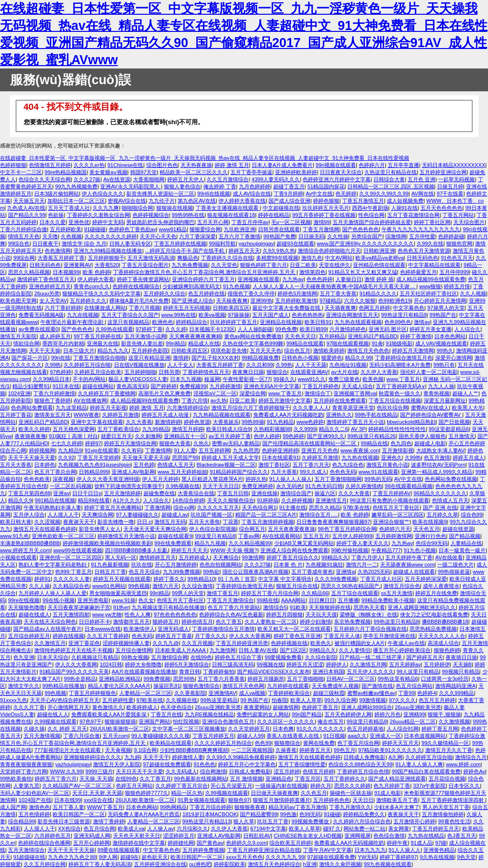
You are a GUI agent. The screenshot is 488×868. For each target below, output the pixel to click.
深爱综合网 (253, 393)
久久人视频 (473, 293)
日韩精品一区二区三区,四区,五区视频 (391, 186)
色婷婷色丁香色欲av (133, 229)
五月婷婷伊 (437, 664)
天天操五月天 (29, 201)
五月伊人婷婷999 (352, 536)
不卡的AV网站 (89, 379)
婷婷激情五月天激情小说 (126, 536)
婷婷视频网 (42, 450)
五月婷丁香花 (16, 415)
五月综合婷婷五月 (29, 636)
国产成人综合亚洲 (289, 201)
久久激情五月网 (368, 664)
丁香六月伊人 (367, 557)
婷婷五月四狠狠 (284, 614)
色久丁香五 (229, 622)
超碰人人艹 (465, 393)
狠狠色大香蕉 (175, 443)
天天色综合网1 (259, 507)
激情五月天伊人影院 (117, 764)
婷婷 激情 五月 (232, 165)
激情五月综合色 (402, 586)
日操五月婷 (450, 186)
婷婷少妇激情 (316, 622)
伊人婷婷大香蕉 (96, 279)
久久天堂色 (224, 265)
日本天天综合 (53, 657)
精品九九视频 (210, 543)
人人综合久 (467, 329)
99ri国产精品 (307, 714)
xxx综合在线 (98, 800)
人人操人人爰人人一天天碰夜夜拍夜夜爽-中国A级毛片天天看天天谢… (335, 286)
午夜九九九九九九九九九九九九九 (421, 229)
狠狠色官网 (459, 244)
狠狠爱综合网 (205, 229)
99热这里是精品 (219, 700)
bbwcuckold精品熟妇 (411, 422)
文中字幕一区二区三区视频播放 (189, 729)
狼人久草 (244, 821)
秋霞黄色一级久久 (400, 393)
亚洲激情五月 (331, 500)
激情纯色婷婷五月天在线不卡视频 (73, 650)
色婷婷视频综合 (151, 215)
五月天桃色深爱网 (74, 429)
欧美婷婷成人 (142, 707)
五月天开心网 (213, 222)
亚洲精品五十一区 (185, 436)
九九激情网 (223, 650)
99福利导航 (222, 244)
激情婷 (181, 358)
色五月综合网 (99, 829)
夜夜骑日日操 (461, 657)
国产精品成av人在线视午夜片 (48, 629)
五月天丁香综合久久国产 (130, 315)
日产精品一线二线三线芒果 (371, 657)
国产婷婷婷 (164, 386)
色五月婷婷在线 (206, 293)
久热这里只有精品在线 (391, 172)
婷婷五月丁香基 (174, 636)
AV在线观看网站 (281, 536)
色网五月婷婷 (374, 308)
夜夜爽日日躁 (248, 372)
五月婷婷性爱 (118, 700)
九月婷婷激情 (225, 386)
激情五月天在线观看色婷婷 (45, 529)
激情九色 (312, 258)
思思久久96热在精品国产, (351, 586)
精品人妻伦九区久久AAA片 (119, 686)
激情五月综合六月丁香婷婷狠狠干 (251, 408)
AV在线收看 (449, 557)
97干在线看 (450, 194)
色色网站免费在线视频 (451, 479)
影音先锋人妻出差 (142, 343)
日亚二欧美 (303, 265)
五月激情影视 (398, 450)
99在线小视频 (58, 600)
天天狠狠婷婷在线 (330, 607)
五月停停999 (455, 272)
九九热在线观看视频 (358, 322)
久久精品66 (315, 593)
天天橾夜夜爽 (232, 301)
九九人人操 (441, 386)
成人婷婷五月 (55, 336)
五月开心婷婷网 (91, 843)
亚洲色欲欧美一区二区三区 (63, 536)
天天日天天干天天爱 (139, 771)
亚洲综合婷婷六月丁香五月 (203, 279)
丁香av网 (249, 536)
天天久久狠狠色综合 (231, 500)
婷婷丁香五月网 (440, 729)
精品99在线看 (94, 500)
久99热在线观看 (114, 329)
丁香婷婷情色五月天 (206, 372)
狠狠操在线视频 (175, 208)
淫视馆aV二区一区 (215, 393)
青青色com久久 (92, 286)
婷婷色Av (474, 771)
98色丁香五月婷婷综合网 (347, 529)
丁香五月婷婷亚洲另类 (242, 643)
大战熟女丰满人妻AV (440, 450)
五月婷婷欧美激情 (296, 301)
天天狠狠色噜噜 (26, 607)
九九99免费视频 (182, 572)
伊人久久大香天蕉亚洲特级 (108, 479)
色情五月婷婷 (318, 771)
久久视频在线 (182, 700)
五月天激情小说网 (145, 336)
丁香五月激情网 (321, 229)
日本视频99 (66, 272)
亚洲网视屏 (358, 836)
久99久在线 (430, 244)
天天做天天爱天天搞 (146, 458)
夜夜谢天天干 (79, 522)
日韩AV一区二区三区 (351, 679)
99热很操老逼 (454, 572)
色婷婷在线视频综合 (136, 286)
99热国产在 (443, 315)
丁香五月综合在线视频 (395, 400)
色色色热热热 (307, 315)
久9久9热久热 (279, 251)
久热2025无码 (374, 572)
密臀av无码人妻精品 (236, 443)
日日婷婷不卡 (95, 622)
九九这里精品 (71, 408)
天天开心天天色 (158, 236)
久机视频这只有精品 (95, 657)
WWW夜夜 (86, 415)
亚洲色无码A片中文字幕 (272, 386)
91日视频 (334, 736)
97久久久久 (402, 700)
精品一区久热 (187, 793)
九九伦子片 (162, 201)
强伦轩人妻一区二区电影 (429, 372)
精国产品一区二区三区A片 (266, 515)
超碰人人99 (250, 736)
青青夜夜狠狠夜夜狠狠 (26, 764)
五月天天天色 (266, 351)
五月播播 (348, 600)
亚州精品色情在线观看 (379, 265)
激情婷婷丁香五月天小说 (355, 422)
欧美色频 (373, 379)
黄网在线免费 (319, 743)
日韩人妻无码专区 (130, 244)
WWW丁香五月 (105, 807)
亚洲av (61, 493)
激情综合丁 (318, 393)
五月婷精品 (332, 336)
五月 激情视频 (246, 779)
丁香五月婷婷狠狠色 (92, 693)
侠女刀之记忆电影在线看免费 (434, 614)
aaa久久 (358, 736)
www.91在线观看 (378, 472)
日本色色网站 (450, 336)
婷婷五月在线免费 (436, 593)
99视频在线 (270, 664)
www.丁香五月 (403, 379)
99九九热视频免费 (76, 186)
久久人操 (39, 586)
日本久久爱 (53, 222)
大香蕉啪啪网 (149, 179)
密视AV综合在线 (127, 201)
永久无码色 (289, 486)
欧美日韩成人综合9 (229, 429)
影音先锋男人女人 (100, 529)
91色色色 (205, 764)
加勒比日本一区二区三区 (76, 201)
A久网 (395, 757)
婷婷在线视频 (68, 636)
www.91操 (124, 600)
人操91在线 (404, 208)
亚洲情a (345, 572)
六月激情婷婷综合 (188, 408)
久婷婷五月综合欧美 (98, 372)
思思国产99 (185, 458)
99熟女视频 (134, 657)
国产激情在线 (377, 686)
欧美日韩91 (318, 322)
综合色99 (472, 515)
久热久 (201, 443)
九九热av (293, 279)
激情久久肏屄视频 (340, 864)
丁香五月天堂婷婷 (98, 458)
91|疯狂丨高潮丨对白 (73, 436)
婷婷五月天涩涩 (305, 664)
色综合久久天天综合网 (45, 179)
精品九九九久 (113, 351)
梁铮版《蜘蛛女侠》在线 (368, 614)
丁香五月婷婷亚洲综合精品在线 (264, 850)
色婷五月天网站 (134, 786)
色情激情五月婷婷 (50, 165)
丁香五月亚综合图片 (145, 265)
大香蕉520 (107, 265)
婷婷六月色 (388, 714)
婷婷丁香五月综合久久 (293, 557)
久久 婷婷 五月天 (67, 729)
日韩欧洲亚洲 (379, 251)
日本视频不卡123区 (212, 329)
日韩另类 (169, 372)
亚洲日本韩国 (328, 672)
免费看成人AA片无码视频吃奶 (288, 415)
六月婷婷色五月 (53, 836)
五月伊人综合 (29, 515)
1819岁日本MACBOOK (210, 814)
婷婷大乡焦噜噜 (143, 664)
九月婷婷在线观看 (288, 686)
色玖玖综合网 (392, 408)
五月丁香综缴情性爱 (302, 764)
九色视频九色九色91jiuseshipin (94, 465)
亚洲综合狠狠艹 (391, 522)
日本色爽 (283, 729)
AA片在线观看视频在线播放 (144, 672)
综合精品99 (21, 821)
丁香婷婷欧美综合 (289, 693)
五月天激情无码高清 (151, 258)
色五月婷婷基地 (365, 729)
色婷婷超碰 (451, 236)
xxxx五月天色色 (244, 857)
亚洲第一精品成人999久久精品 (437, 472)
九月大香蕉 (284, 472)
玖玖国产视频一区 (211, 515)
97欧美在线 (356, 507)
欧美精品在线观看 (171, 743)
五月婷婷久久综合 (164, 293)
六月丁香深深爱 (197, 236)
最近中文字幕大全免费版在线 (287, 308)
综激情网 (396, 236)
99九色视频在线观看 (388, 864)
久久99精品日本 (51, 379)
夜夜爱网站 (257, 707)
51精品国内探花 (326, 186)
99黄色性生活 (454, 821)
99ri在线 (61, 358)
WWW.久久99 (66, 771)
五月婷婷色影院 (150, 351)
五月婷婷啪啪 (140, 372)
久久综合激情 (197, 586)
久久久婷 (176, 329)
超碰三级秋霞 (329, 693)
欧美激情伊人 (139, 629)
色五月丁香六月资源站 (234, 607)
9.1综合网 (146, 750)
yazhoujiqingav (256, 244)
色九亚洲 (24, 657)
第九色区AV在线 (197, 201)
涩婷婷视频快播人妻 (126, 643)
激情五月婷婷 (188, 429)
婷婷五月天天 (244, 251)
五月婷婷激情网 (394, 536)
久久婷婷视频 (297, 500)
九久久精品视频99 (250, 543)
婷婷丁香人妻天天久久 (363, 543)
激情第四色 (312, 272)
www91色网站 (109, 586)
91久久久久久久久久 (320, 729)
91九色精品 (280, 422)
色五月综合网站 (414, 686)
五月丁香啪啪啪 (305, 679)
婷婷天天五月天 (400, 743)
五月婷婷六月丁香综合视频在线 (370, 629)
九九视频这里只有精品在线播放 (168, 607)
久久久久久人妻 (72, 579)
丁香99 (406, 693)
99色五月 (344, 750)
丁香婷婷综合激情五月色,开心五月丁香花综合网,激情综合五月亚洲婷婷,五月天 (205, 272)
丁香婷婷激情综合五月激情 (223, 629)
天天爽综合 (226, 557)
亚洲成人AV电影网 (133, 472)
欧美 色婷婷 (96, 272)
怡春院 (280, 700)
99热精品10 (201, 579)
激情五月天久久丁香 (449, 750)
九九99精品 (155, 429)
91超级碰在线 (29, 857)
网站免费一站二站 (364, 829)
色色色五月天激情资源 (424, 251)
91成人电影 (388, 793)
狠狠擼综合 (287, 743)
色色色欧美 (37, 479)
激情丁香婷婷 (109, 821)
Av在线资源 (117, 179)
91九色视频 (236, 286)
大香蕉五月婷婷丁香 (61, 258)
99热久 (445, 351)
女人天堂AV (53, 301)
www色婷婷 (310, 422)
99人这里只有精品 (418, 672)
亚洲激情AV (222, 693)
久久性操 (338, 236)
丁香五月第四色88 (29, 493)
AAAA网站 (294, 600)
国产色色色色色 (360, 229)
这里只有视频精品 (128, 322)
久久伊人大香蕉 (379, 372)
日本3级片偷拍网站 (57, 194)
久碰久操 (34, 729)
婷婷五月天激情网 (413, 351)
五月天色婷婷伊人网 (348, 714)
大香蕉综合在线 (196, 493)
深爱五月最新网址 (445, 400)
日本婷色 (45, 465)
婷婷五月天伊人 (186, 179)
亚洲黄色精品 (439, 850)
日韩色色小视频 (300, 358)
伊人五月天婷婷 (160, 479)
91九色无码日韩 (324, 486)
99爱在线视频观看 (119, 850)
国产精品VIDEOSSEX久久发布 (273, 672)
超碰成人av (175, 515)
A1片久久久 (126, 500)
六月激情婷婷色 (348, 329)
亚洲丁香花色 (84, 643)
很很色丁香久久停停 (251, 293)
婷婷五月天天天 (189, 550)
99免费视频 (157, 679)
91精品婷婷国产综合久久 (239, 472)
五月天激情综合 (26, 850)
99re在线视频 (24, 600)
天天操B (462, 664)
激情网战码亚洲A (455, 686)
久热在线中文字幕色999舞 (253, 343)
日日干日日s (87, 493)
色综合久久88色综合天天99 (360, 764)
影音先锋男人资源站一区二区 (160, 194)
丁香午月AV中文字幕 (327, 850)
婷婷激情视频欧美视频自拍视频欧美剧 (107, 543)
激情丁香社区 (274, 465)
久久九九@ (166, 643)
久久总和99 (259, 365)
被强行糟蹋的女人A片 (360, 643)
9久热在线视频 (437, 857)
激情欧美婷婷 (329, 351)
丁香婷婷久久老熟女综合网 (98, 215)
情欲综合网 (26, 343)
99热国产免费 (279, 236)
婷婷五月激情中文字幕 (285, 400)
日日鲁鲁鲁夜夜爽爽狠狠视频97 (333, 522)
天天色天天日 (300, 336)
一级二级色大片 (455, 565)
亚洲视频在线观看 (258, 279)
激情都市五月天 (131, 622)
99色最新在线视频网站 (200, 779)
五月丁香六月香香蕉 (221, 679)
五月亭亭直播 (403, 165)
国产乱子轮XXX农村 (215, 358)
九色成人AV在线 (26, 208)
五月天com (115, 736)
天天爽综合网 (97, 515)
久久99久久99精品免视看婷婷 (241, 757)
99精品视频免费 (260, 358)
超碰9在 (129, 857)
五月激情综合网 (169, 657)
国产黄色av (210, 843)
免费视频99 (193, 386)
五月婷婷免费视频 (203, 850)
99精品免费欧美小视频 (388, 600)
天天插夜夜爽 (340, 308)
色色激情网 (58, 251)
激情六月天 (166, 586)
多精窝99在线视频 (277, 258)
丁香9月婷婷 (288, 194)
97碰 (441, 843)
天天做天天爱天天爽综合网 (155, 529)
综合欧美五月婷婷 (290, 843)
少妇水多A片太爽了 (397, 807)
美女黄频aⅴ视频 (108, 172)
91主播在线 (293, 507)
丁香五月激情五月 (363, 201)
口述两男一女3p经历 (445, 679)
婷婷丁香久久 (169, 579)
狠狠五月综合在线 (297, 586)
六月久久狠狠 (360, 301)
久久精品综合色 (71, 586)
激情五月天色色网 (243, 686)
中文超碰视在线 (281, 208)
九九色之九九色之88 (72, 857)
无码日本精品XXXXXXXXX (454, 165)
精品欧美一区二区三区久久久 (194, 172)
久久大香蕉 (139, 422)
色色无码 (142, 636)
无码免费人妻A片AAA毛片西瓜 (144, 814)
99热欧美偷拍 (16, 779)
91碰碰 (332, 814)
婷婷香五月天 (315, 750)
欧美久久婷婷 (34, 429)
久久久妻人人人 (311, 408)
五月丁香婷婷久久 (344, 779)
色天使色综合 (176, 707)
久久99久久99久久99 (384, 194)
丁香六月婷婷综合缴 (24, 229)
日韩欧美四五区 (231, 308)
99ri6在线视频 (214, 194)
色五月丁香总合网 (55, 472)
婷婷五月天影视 (108, 408)
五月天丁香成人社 (69, 208)
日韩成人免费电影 (364, 757)
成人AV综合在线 (252, 194)
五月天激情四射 (71, 614)
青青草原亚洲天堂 (353, 408)
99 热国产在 (255, 700)
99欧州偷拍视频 (350, 550)
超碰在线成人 (34, 614)
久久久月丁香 (29, 707)
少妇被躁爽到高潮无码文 (191, 286)
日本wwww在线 (103, 629)
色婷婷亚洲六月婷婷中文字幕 (337, 179)
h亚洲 (310, 864)
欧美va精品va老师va (379, 258)
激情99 (322, 222)
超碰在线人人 (53, 714)
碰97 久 (332, 829)
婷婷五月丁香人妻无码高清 (100, 864)
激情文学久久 (24, 686)
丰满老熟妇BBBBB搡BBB (30, 543)
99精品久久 (335, 557)
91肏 (377, 343)
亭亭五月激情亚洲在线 (389, 636)
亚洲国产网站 (154, 722)
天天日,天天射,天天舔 (97, 793)
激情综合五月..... (319, 515)
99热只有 (444, 365)
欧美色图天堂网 (18, 301)
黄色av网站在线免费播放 (253, 336)
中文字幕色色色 (161, 850)
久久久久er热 (89, 165)
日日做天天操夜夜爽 (274, 793)
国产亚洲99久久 (325, 436)
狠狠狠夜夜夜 (250, 807)
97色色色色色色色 (175, 614)
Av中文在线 (320, 194)
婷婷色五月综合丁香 (238, 657)
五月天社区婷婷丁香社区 (428, 293)
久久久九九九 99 (285, 857)
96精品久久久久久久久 (440, 493)
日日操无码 (311, 236)
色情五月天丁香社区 (396, 507)
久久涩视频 (47, 522)
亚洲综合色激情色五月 (228, 722)
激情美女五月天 (53, 415)
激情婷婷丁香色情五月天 (46, 279)
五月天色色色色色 (441, 208)
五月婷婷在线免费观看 (340, 400)
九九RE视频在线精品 (210, 714)
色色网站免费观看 (32, 408)
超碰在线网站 (98, 386)
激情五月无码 (170, 522)
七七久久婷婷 (67, 443)
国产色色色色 (77, 329)
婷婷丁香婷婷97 (398, 857)
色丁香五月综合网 (358, 743)
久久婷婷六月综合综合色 (362, 821)
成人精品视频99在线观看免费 (431, 279)
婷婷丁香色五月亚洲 (297, 636)
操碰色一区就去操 (351, 793)
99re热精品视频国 (66, 172)
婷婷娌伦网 (181, 843)
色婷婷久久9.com (246, 843)
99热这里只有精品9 (404, 315)
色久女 (146, 600)
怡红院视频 (186, 722)
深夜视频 (63, 479)
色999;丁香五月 (73, 572)
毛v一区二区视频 (291, 222)
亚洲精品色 (279, 779)
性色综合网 (371, 215)
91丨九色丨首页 (236, 579)
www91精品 (173, 229)
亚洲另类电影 (93, 600)
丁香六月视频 (144, 308)
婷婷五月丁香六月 (56, 779)
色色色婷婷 (320, 279)
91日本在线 (66, 386)
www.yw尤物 (107, 614)
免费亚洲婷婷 (258, 486)
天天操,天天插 (96, 779)
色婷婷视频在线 (289, 643)
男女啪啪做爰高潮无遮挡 (118, 593)
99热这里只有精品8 (396, 622)
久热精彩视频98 (272, 429)
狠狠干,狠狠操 (444, 714)
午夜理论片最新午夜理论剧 (72, 322)
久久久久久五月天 (218, 507)
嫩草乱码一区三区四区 (398, 515)
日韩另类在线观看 (279, 229)
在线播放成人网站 (105, 308)
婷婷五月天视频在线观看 (122, 579)
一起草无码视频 (456, 179)
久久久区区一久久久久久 (286, 722)
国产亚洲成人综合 (192, 301)
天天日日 (363, 800)
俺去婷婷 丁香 (220, 186)
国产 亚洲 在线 (440, 507)
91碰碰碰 (95, 229)
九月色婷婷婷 (255, 186)
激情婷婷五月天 (158, 557)
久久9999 (305, 429)
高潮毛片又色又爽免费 (164, 393)
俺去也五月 (330, 722)
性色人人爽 (138, 614)
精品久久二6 (333, 429)
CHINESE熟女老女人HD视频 (308, 836)
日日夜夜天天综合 (341, 172)
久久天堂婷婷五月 (249, 729)
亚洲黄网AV (77, 265)
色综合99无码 (432, 543)
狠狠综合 (277, 372)
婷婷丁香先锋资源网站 (143, 279)
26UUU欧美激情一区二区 (120, 729)
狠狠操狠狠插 (120, 722)
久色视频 (71, 236)
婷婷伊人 (336, 664)
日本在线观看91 (280, 458)
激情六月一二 (362, 565)
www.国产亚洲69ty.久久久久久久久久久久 (365, 244)
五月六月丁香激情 (239, 236)
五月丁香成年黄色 (312, 572)
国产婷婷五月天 (425, 657)
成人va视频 (252, 693)
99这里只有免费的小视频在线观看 (389, 500)
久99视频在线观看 (55, 722)
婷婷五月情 (457, 286)
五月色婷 (144, 465)
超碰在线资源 (458, 529)
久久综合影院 (321, 657)
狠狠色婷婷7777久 (147, 793)
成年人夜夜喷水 (441, 586)
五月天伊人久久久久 (370, 672)
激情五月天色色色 (368, 351)
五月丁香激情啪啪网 (338, 479)
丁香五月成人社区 (381, 579)
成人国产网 (13, 807)
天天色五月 (426, 529)
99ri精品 (176, 343)
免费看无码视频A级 (41, 315)
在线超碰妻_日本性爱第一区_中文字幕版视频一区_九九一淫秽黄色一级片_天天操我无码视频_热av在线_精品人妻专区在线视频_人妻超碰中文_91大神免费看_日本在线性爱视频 (205, 158)
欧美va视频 (212, 315)
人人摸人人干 (63, 515)
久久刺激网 (148, 436)
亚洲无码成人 (173, 629)
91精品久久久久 (378, 293)
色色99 (263, 743)
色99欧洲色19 (395, 301)
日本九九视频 (186, 379)
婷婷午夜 (397, 843)
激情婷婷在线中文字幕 (139, 843)
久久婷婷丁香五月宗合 (182, 786)
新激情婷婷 (168, 422)
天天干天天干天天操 (71, 850)
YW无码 (367, 857)
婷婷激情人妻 (188, 757)
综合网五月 (252, 529)
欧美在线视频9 (430, 522)
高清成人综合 (443, 643)
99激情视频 (373, 700)
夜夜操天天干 (403, 814)
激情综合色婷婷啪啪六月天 (329, 251)
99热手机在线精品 (376, 415)
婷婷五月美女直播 (431, 329)
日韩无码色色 (422, 258)
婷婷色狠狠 (326, 201)
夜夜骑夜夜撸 (30, 436)
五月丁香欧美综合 (118, 429)
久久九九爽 (106, 208)
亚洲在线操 (264, 493)
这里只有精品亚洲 (149, 358)
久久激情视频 (454, 722)
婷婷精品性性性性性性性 (397, 429)
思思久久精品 (325, 507)
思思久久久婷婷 (352, 786)
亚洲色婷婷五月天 (50, 286)
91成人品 (421, 843)
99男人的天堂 (188, 593)
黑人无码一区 (121, 557)
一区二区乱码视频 (71, 486)
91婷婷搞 (268, 500)
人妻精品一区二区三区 (145, 693)
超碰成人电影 (430, 443)
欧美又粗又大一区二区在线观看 (294, 629)
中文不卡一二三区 (21, 172)
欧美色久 (321, 643)
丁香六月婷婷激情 (54, 393)
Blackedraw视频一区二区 (226, 465)
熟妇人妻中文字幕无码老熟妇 (53, 565)
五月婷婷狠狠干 (106, 258)
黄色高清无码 (132, 386)
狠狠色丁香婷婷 (53, 400)
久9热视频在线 (182, 486)
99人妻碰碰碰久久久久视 (160, 736)
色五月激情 (437, 458)
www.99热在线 (179, 315)
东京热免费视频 (352, 622)
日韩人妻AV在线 (258, 650)
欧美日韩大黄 (16, 522)
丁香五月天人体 (342, 636)
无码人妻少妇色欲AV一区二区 (35, 793)
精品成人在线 (204, 343)
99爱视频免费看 (283, 657)
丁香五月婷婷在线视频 (180, 244)
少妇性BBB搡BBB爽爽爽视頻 (194, 750)
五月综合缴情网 (134, 650)
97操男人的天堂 (446, 308)
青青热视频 (436, 393)
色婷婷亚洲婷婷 (280, 450)
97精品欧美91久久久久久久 (390, 750)
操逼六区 (325, 493)
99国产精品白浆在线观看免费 (426, 771)
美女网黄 (399, 829)
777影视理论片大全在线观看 (68, 750)
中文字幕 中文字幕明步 (285, 579)
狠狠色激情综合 (201, 686)
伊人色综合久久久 (103, 194)
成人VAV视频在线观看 (441, 343)
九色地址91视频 (348, 365)
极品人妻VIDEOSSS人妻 (138, 379)
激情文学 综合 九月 (84, 244)
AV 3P (358, 429)
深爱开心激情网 (454, 358)
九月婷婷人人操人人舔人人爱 (53, 593)
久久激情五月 (50, 643)
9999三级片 (99, 771)
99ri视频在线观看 (336, 165)
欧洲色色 (163, 322)
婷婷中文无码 (108, 222)
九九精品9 (70, 450)
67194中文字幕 (268, 829)
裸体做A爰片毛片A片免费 (139, 301)
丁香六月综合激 (81, 736)
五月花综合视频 (447, 779)
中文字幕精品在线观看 (434, 265)
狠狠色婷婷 (447, 650)
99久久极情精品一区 (445, 743)
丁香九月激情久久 (350, 807)
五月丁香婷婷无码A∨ (400, 386)
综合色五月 (297, 351)
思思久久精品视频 (29, 272)
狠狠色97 (239, 800)
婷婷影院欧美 (230, 864)
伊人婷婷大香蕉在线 (242, 201)
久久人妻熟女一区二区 (271, 622)
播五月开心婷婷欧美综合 (402, 650)
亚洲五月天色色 (320, 450)
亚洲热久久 (339, 415)
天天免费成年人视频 (335, 686)
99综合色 (19, 244)
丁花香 (231, 522)
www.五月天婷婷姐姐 (182, 472)
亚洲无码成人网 (92, 836)
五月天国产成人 (271, 315)
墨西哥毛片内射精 (63, 343)
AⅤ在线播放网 (90, 400)
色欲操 (56, 215)
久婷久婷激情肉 (364, 486)
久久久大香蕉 (354, 493)
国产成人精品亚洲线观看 (397, 779)
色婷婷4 (426, 693)
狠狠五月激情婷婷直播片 (282, 800)
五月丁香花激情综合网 (413, 215)
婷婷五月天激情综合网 (130, 443)
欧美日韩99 (313, 329)
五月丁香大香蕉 (338, 293)
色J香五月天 (462, 836)
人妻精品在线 (466, 543)
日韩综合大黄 (389, 179)
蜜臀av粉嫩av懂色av (371, 693)
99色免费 (286, 329)
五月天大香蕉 (16, 465)
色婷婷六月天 (395, 529)
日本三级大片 (79, 351)
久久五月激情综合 (228, 179)
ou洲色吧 (200, 864)
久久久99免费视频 (336, 579)
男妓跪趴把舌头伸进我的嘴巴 (160, 222)
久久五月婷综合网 (45, 864)
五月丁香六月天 (311, 465)
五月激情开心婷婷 (414, 821)
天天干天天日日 (221, 486)
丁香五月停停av (250, 222)
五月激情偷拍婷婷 (443, 814)
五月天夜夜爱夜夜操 (292, 529)
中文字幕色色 (409, 308)
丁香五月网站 (458, 215)
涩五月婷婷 (287, 771)
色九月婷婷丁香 (392, 786)
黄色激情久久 (108, 707)
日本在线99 (67, 800)
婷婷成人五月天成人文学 (230, 458)
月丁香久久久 (211, 636)
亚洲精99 (414, 714)
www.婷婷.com (463, 764)
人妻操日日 (349, 279)
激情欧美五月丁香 (397, 800)
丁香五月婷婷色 (321, 386)
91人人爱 (185, 450)
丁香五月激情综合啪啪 (99, 358)
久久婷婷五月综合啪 (87, 365)
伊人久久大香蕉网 (250, 636)
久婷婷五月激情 (120, 415)
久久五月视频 (197, 643)
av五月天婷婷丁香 (230, 436)
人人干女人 (180, 365)
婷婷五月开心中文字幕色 (247, 764)
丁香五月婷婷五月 (213, 736)
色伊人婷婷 (267, 436)
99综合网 (24, 258)
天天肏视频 (118, 750)
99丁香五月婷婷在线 (97, 336)
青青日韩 (190, 672)
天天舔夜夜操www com (407, 565)
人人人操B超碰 (255, 329)
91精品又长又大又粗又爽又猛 (363, 272)
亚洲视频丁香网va (355, 393)
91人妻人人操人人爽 (419, 764)
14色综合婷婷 (188, 500)
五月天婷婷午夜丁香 (409, 557)
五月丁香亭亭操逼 (251, 172)
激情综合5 (275, 607)
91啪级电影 (399, 343)
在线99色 (201, 657)
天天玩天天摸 (321, 614)
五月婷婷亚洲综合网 (443, 172)
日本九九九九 (370, 850)
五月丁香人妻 (68, 807)
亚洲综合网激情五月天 (352, 315)
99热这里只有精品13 (207, 821)
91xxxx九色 (14, 700)
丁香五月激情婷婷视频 (268, 522)
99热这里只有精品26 (372, 436)
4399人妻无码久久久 (276, 179)
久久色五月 (314, 793)
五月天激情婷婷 (122, 493)
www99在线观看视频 (78, 550)
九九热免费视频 (190, 265)
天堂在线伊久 (335, 265)
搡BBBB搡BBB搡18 (445, 622)
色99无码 (310, 814)
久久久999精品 (457, 693)
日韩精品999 (94, 472)
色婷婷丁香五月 (320, 707)
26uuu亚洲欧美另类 (218, 707)
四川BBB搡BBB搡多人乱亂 (137, 550)
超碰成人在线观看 (414, 572)
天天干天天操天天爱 (32, 458)
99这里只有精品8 (215, 536)
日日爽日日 (322, 600)
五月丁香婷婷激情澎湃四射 (453, 800)
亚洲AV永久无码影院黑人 (130, 186)
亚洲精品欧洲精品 (120, 679)
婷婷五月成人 (469, 458)
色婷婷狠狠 (13, 165)
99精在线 (267, 600)
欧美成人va (131, 829)
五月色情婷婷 (34, 814)
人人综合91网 (403, 729)
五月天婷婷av (405, 664)
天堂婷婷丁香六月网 (24, 771)
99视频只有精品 (460, 672)
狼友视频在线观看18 (231, 215)
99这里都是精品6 (449, 429)
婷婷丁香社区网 (432, 222)
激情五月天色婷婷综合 (274, 864)
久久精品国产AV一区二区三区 (78, 786)
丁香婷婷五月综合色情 (363, 771)
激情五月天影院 (18, 336)
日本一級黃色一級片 (462, 550)
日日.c (144, 522)
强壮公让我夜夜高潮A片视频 (255, 572)
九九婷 (132, 757)
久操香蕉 (286, 750)
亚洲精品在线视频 (281, 322)
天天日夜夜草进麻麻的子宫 (79, 607)
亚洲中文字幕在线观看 (97, 422)
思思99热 (184, 679)
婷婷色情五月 (197, 622)
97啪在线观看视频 (348, 343)
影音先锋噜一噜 (116, 522)
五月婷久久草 (442, 515)
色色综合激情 (389, 836)
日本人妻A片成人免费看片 (282, 165)
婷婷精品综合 (191, 322)
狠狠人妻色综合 (182, 186)
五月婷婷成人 (194, 557)
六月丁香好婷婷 (63, 308)
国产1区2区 (293, 650)
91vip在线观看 (101, 450)
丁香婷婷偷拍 (219, 672)
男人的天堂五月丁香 (446, 807)
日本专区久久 (464, 786)
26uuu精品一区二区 (413, 722)
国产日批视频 (454, 422)
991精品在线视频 (55, 500)
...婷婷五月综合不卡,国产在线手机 (186, 251)
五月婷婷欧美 (66, 229)
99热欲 (211, 572)
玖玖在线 (142, 565)
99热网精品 (173, 807)
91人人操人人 (405, 850)
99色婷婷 (293, 436)
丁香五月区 (308, 779)
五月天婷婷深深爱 (426, 579)
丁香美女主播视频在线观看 (228, 208)
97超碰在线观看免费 (331, 857)
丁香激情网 (158, 450)
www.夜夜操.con (360, 450)
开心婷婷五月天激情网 (440, 301)
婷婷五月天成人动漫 (166, 415)
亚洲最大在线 (103, 343)
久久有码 (132, 450)
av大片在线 (344, 372)
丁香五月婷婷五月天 (435, 829)
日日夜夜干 (45, 244)
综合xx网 (184, 507)
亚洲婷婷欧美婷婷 (296, 172)
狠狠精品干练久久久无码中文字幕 (101, 293)
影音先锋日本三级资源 (64, 821)
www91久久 (312, 379)
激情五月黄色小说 (387, 465)
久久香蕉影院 (190, 693)
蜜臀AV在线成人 (430, 408)
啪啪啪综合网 (137, 208)
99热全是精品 (80, 679)
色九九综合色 (348, 465)
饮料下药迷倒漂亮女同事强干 (129, 486)
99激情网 (253, 557)
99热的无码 (378, 479)
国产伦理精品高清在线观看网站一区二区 (310, 443)
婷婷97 (93, 443)
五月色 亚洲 (421, 179)
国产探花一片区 (30, 358)
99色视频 (139, 586)
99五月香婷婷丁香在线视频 (324, 215)
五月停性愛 (422, 236)
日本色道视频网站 (425, 736)
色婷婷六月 (372, 165)
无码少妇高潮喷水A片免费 (400, 365)
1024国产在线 (35, 800)
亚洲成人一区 (385, 736)
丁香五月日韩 (233, 493)
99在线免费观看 (173, 543)
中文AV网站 (339, 258)
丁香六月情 (195, 400)
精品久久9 (20, 500)
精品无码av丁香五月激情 (297, 807)
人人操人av (161, 829)
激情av (422, 322)
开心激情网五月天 (68, 707)
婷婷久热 (256, 479)
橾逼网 (212, 379)
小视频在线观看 (18, 557)
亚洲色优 (79, 222)
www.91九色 (14, 536)
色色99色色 (398, 322)
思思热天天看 (369, 607)
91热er (121, 607)
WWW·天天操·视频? (234, 550)
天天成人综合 (357, 386)
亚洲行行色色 (431, 536)
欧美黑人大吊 (468, 408)
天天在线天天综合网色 (50, 622)
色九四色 (401, 443)
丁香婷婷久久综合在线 (227, 258)
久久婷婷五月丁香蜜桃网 (107, 393)
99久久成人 (313, 472)
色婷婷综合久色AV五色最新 (231, 614)
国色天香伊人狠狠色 (422, 436)
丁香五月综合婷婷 (211, 807)
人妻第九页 (26, 786)
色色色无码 (343, 472)
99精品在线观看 (305, 343)
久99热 (53, 365)
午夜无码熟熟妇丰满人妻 (53, 507)
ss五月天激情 (397, 593)
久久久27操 (87, 179)
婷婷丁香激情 (416, 336)
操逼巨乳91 (167, 686)
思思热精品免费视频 (433, 629)
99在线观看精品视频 (409, 486)
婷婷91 (42, 579)
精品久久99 (358, 358)
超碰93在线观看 (295, 244)
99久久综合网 (340, 700)
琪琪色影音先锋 (229, 351)
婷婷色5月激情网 (297, 293)
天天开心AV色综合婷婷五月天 (65, 700)
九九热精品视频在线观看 (222, 415)
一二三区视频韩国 (252, 750)
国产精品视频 (465, 536)
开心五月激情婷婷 (176, 565)
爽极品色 (188, 258)
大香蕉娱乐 (226, 422)
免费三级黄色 (344, 379)
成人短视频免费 (405, 201)
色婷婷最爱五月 (418, 272)
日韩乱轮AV (257, 836)
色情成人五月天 (176, 465)
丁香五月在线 (166, 714)
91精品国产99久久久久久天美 (74, 672)
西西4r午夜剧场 (370, 208)
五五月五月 (316, 536)
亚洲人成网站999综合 (367, 707)
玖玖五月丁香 (273, 821)
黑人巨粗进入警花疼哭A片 (212, 479)
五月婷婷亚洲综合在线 (160, 864)
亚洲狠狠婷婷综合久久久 (92, 757)
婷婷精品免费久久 (364, 814)
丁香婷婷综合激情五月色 (404, 358)
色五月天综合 (144, 572)
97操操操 (239, 315)
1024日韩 (111, 664)
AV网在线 (423, 194)
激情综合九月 (471, 757)
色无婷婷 (346, 194)
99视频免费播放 (311, 821)
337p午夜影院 (429, 786)
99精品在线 (374, 443)
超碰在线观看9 (175, 536)
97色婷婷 (61, 372)
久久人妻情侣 (354, 650)
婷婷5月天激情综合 (187, 664)
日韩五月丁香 (110, 572)
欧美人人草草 (306, 700)
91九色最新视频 (109, 565)
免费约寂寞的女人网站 (263, 714)
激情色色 (39, 807)
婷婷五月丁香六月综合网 (270, 593)
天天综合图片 (469, 222)
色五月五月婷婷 (437, 700)
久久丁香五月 (155, 779)
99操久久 (284, 379)
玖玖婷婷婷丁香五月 (234, 322)
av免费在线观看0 (38, 329)
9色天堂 (466, 857)
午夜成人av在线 (406, 643)
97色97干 (91, 722)
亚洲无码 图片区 (388, 329)
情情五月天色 (24, 236)
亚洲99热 (261, 301)
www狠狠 (430, 286)
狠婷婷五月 (166, 622)
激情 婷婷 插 (379, 279)
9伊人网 (108, 857)
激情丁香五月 (222, 593)
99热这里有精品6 (398, 679)
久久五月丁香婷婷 (108, 636)
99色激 (288, 814)
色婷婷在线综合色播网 (44, 843)
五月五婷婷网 (214, 450)
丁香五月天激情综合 (230, 600)
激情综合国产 (296, 493)
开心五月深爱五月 (231, 786)
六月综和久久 (192, 829)
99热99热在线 (188, 215)
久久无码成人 (182, 771)
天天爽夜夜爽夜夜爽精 (195, 336)
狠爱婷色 (332, 358)
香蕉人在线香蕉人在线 (293, 736)
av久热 (219, 400)
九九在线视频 (83, 315)
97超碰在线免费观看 (167, 764)
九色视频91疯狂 (324, 565)
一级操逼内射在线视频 (281, 786)
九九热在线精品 (426, 836)
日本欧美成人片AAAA (181, 650)
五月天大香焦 (204, 522)
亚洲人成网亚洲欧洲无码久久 (422, 607)
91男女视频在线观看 (201, 800)
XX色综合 (69, 829)
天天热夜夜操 (196, 165)
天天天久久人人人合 (442, 636)
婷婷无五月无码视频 (187, 308)
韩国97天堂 (144, 172)
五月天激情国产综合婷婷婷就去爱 (372, 222)
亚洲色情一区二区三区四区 (71, 557)
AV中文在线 (408, 479)
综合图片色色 (162, 165)
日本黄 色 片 (288, 565)
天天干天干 (156, 757)
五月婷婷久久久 (88, 301)
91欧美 (298, 607)
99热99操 (253, 422)
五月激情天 (462, 436)
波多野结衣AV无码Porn (438, 465)
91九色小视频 (420, 550)
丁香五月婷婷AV (392, 493)
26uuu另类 (47, 293)
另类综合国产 (367, 236)
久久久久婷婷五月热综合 (223, 743)
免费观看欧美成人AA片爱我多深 (110, 714)
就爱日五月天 (116, 436)
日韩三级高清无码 (233, 664)
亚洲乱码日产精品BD (373, 336)
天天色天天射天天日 (137, 836)
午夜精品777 (386, 550)
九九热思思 (246, 450)
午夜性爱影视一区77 (247, 379)
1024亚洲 (19, 393)
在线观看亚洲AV (309, 372)
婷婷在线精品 (274, 215)
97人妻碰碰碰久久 (137, 515)
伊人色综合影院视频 (213, 529)
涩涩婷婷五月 (179, 836)
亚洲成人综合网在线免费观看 (294, 550)
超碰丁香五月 (289, 186)
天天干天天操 (45, 351)
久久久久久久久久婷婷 (111, 236)
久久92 (66, 458)
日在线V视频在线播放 (139, 365)
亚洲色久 (392, 458)
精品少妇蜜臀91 (31, 386)
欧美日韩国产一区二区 (79, 814)
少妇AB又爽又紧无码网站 (304, 543)
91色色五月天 (457, 258)
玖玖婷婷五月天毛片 (326, 208)
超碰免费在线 (159, 493)
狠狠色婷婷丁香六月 (263, 265)
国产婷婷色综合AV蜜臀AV (431, 415)
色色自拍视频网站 (220, 565)
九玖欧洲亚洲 (239, 229)
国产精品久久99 (27, 215)
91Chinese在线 (125, 165)
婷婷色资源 (197, 422)
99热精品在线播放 (63, 686)
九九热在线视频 (360, 458)
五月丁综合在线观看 (355, 593)
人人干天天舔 (311, 365)
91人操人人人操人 (291, 479)
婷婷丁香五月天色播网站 (113, 507)
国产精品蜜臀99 (258, 814)
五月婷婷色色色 (331, 800)
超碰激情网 (286, 707)
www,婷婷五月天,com (25, 550)
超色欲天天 (155, 857)
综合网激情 (213, 771)
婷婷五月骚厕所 (266, 679)
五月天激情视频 (42, 736)
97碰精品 (330, 301)
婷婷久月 (321, 786)
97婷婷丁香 (149, 329)
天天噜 (50, 236)
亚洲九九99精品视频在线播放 (108, 251)
